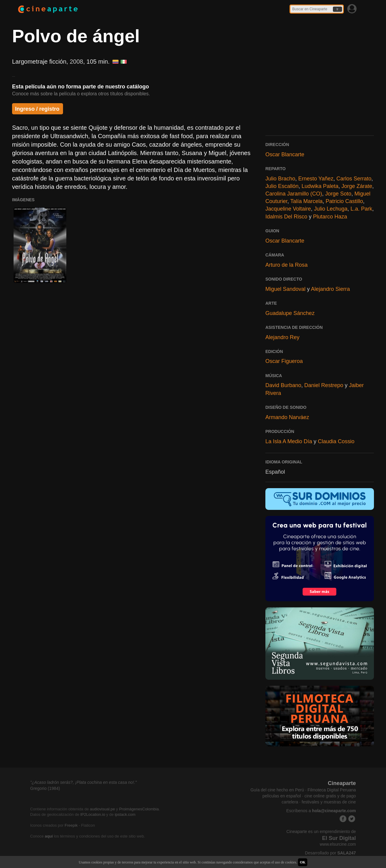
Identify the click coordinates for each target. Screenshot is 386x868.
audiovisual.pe (102, 809)
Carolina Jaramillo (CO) (294, 194)
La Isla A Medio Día (289, 441)
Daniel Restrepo (324, 385)
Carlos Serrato (354, 179)
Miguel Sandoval (285, 289)
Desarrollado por (330, 853)
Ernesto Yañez (316, 179)
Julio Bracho (280, 179)
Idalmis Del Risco (286, 217)
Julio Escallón (282, 186)
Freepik (71, 825)
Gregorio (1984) (45, 788)
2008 (76, 62)
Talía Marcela (307, 201)
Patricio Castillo (344, 201)
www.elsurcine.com (338, 844)
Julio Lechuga (331, 209)
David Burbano (283, 385)
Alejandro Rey (282, 337)
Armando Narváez (287, 417)
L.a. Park (361, 209)
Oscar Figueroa (284, 361)
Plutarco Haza (330, 217)
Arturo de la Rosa (286, 265)
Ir (337, 9)
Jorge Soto (338, 194)
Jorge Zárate (357, 186)
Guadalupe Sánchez (290, 313)
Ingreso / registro (37, 109)
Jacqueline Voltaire (288, 209)
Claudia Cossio (336, 441)
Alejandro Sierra (330, 289)
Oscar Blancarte (285, 154)
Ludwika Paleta (320, 186)
